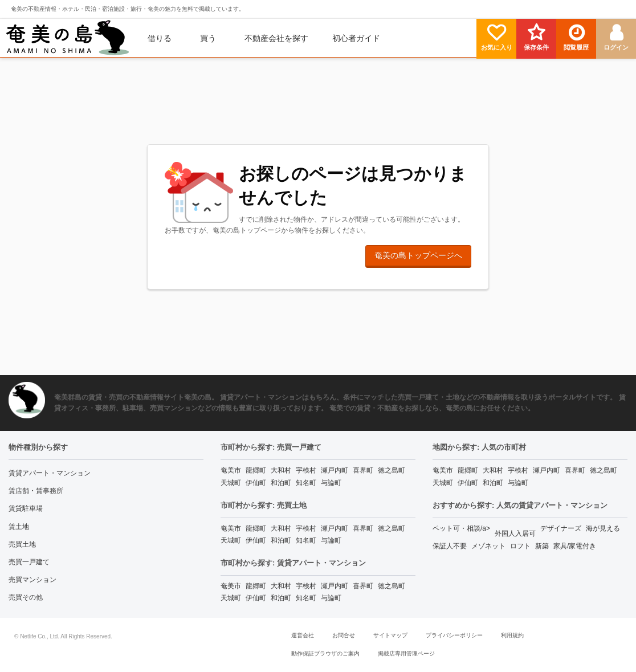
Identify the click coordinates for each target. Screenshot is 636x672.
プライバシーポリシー (454, 635)
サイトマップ (390, 635)
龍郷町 (256, 470)
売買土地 (22, 544)
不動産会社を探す (276, 38)
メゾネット (488, 546)
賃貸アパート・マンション (50, 473)
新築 (542, 546)
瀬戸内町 (335, 470)
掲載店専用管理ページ (406, 653)
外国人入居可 (515, 533)
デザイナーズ (561, 528)
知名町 (306, 483)
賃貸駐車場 (26, 508)
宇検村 (306, 470)
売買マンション (32, 580)
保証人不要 (450, 546)
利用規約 (512, 635)
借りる (160, 38)
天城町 (231, 483)
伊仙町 (256, 483)
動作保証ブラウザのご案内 (325, 653)
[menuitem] (68, 38)
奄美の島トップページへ (418, 255)
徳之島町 (392, 470)
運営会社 (303, 635)
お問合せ (344, 635)
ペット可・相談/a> (461, 528)
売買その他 (26, 597)
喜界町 (363, 470)
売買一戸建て (29, 562)
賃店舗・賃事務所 (36, 491)
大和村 (281, 470)
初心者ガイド (356, 38)
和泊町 (281, 483)
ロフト (520, 546)
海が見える (603, 528)
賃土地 (19, 527)
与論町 (331, 483)
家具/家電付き (575, 546)
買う (208, 38)
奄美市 (231, 470)
